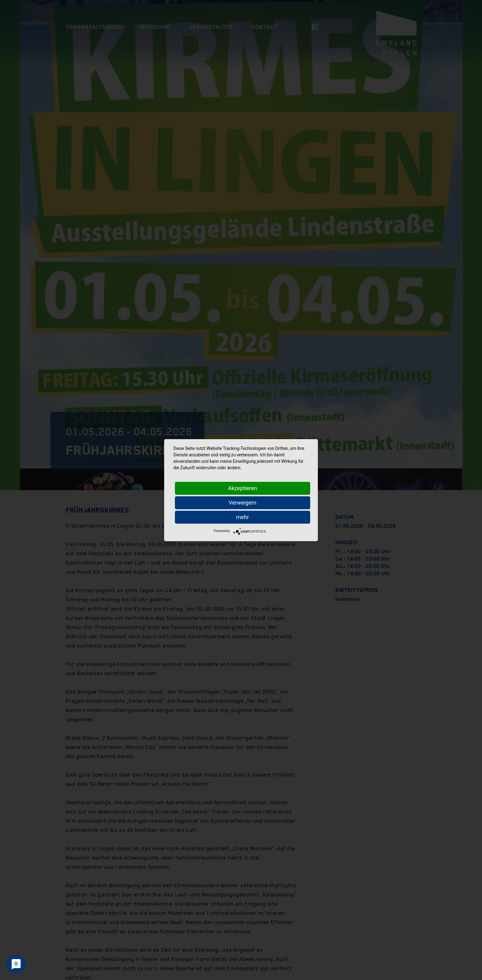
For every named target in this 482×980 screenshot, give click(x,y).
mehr (242, 517)
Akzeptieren (243, 488)
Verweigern (243, 503)
